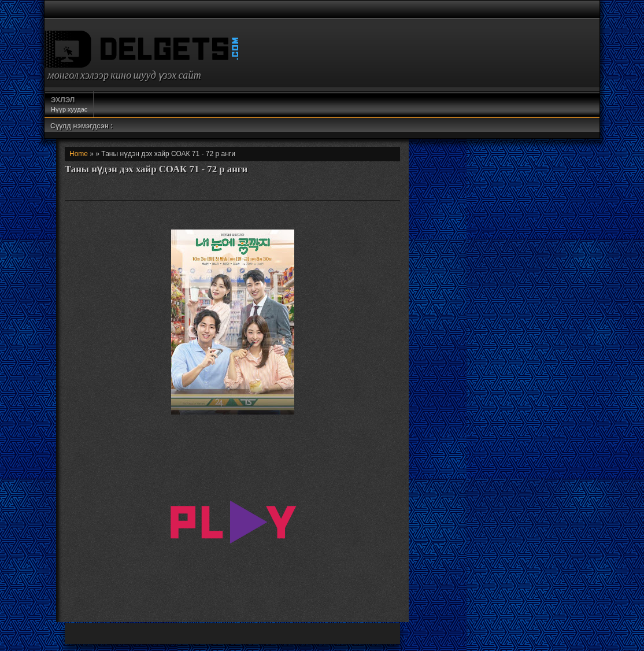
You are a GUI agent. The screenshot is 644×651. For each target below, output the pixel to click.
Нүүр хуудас (69, 104)
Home (79, 154)
